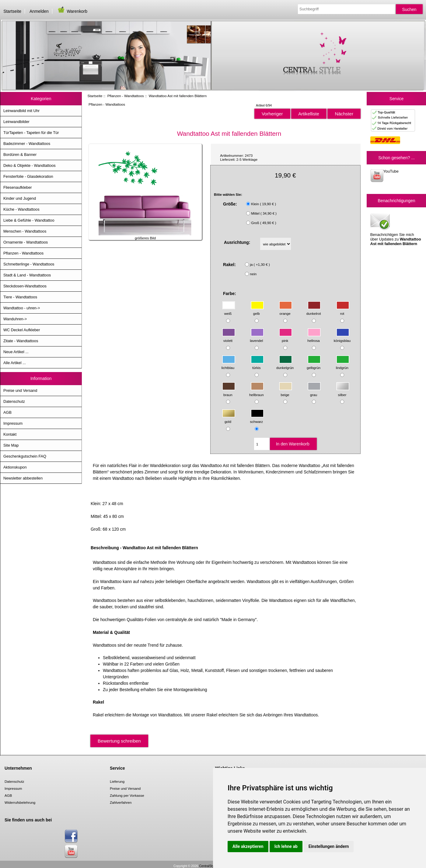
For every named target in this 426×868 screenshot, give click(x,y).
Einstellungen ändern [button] (329, 846)
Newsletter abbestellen (23, 478)
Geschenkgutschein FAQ (25, 456)
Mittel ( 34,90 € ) (264, 213)
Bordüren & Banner (20, 155)
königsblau (342, 338)
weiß (229, 311)
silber (343, 392)
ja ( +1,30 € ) (260, 264)
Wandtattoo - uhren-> (22, 308)
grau (314, 392)
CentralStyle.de (210, 866)
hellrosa (314, 338)
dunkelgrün (285, 365)
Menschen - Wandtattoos (25, 231)
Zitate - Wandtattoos (21, 341)
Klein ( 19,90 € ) (264, 204)
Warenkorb (72, 11)
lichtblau (229, 365)
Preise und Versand (20, 390)
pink (286, 338)
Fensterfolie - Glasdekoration (28, 176)
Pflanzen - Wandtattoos (126, 96)
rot (343, 311)
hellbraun (257, 392)
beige (286, 392)
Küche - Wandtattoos (21, 209)
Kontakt (10, 434)
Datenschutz (14, 401)
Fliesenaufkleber (18, 187)
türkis (257, 365)
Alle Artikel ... (15, 363)
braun (229, 392)
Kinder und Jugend (20, 198)
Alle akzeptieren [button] (248, 846)
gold (229, 419)
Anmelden (39, 11)
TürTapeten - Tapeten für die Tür (31, 133)
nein (253, 274)
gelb (257, 311)
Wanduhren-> (15, 319)
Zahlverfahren (121, 802)
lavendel (257, 338)
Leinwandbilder (16, 122)
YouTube (384, 176)
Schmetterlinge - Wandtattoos (29, 264)
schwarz (257, 419)
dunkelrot (314, 311)
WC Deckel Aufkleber (22, 330)
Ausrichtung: (237, 242)
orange (286, 311)
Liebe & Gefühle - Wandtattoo (29, 220)
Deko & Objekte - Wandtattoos (30, 165)
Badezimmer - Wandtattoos (27, 144)
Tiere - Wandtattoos (20, 297)
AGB (7, 412)
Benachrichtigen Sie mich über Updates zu (396, 229)
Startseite (12, 11)
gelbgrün (314, 365)
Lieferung (117, 781)
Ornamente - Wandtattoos (26, 242)
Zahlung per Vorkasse (127, 795)
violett (229, 338)
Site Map (11, 445)
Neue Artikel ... (16, 352)
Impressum (13, 423)
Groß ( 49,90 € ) (264, 223)
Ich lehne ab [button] (286, 846)
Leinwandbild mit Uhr (21, 111)
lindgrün (343, 365)
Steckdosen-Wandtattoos (25, 286)
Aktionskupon (15, 467)
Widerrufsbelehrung (20, 802)
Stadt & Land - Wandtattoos (27, 275)
